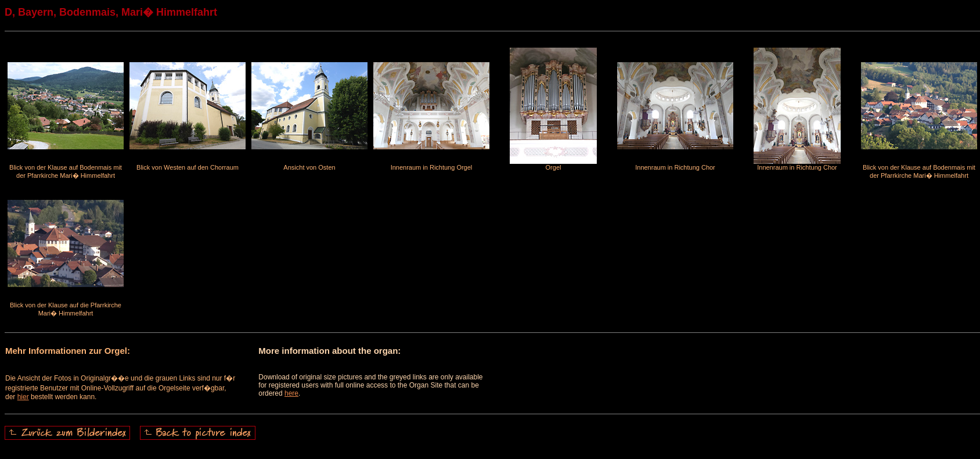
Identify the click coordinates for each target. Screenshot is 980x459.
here (291, 393)
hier (23, 397)
